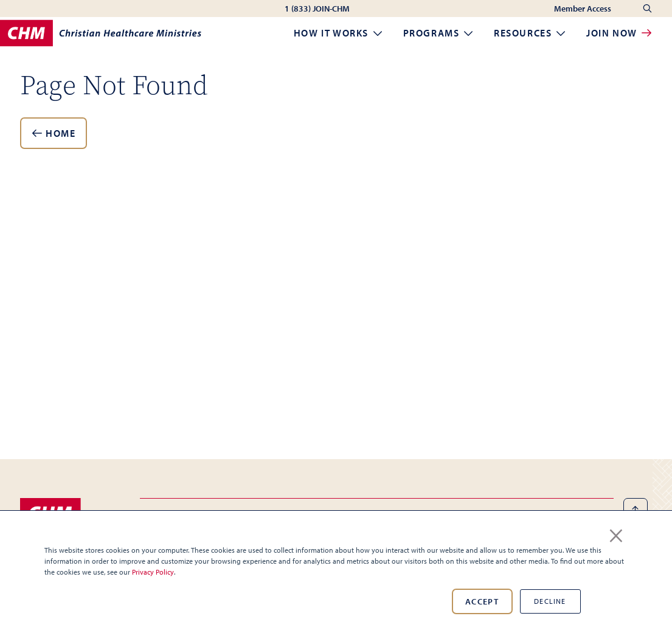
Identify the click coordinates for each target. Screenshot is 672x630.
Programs (439, 33)
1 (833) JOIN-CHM (317, 9)
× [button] (616, 533)
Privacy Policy (153, 572)
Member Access (584, 9)
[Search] (647, 9)
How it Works (339, 33)
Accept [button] (482, 601)
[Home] (101, 33)
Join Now (619, 33)
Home (54, 133)
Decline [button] (550, 601)
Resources (530, 33)
